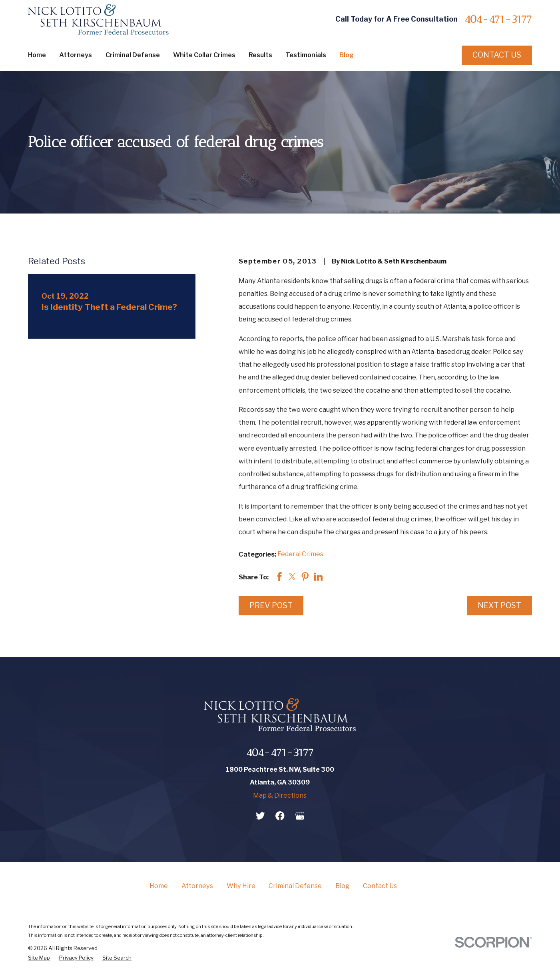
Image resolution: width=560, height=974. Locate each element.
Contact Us (497, 55)
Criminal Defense (295, 886)
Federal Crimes (300, 554)
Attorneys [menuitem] (76, 55)
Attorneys (197, 886)
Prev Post (271, 605)
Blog (342, 886)
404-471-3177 (498, 19)
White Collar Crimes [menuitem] (204, 55)
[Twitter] (260, 816)
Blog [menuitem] (347, 55)
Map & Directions (280, 795)
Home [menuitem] (37, 55)
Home (159, 886)
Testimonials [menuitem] (306, 55)
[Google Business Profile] (300, 816)
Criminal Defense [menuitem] (133, 55)
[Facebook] (280, 816)
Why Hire (241, 886)
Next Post (499, 605)
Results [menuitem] (260, 55)
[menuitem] (39, 958)
